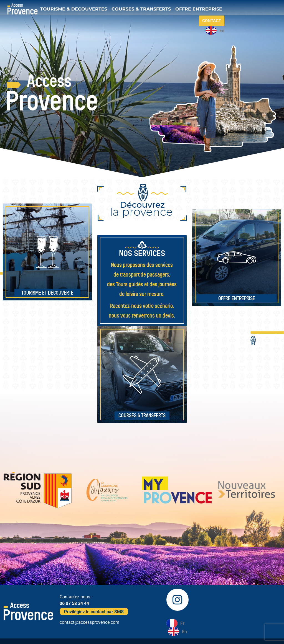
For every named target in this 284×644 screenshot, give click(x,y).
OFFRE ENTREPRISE (199, 9)
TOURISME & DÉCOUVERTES (74, 9)
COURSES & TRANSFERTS (141, 9)
